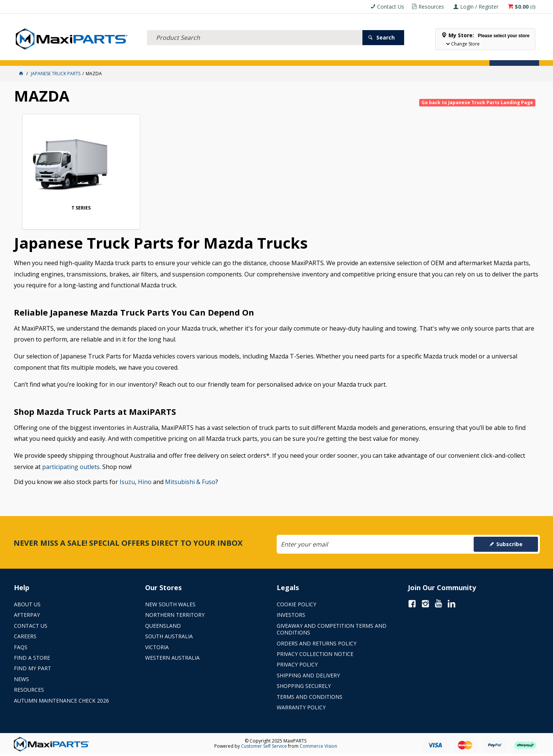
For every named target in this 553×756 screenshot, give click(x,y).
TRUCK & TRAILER (158, 55)
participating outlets (71, 468)
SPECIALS (291, 55)
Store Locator (330, 55)
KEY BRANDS (258, 55)
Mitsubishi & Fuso (190, 483)
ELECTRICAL (71, 55)
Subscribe (509, 545)
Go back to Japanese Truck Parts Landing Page (477, 102)
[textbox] (255, 28)
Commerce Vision (318, 747)
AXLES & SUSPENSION (211, 55)
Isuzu (127, 483)
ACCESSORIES (33, 55)
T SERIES (72, 209)
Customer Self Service (264, 747)
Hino (145, 483)
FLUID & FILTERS (111, 55)
